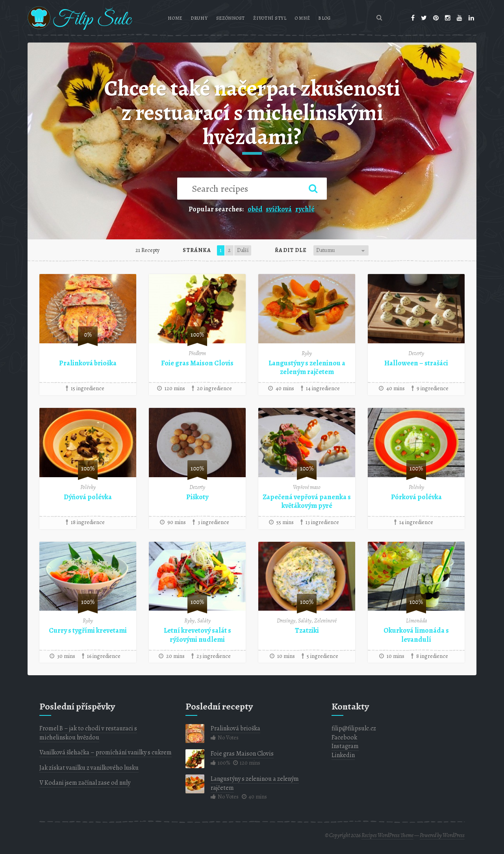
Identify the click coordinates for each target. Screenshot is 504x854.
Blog (324, 18)
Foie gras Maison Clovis (197, 363)
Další (243, 250)
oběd (255, 209)
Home (175, 18)
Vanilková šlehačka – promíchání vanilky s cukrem (106, 752)
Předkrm (197, 353)
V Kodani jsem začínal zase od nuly (85, 783)
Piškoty (197, 497)
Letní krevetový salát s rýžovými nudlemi (197, 635)
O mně (303, 18)
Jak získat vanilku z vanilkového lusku (89, 768)
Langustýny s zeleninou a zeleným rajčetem (307, 368)
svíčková (279, 209)
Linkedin (343, 755)
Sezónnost (231, 18)
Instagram (345, 746)
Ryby (307, 353)
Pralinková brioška (88, 363)
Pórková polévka (416, 497)
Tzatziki (307, 630)
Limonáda (416, 621)
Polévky (88, 487)
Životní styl (270, 18)
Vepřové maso (307, 487)
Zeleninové (325, 621)
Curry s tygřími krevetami (88, 630)
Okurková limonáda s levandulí (416, 635)
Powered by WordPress (442, 835)
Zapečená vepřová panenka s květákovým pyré (307, 501)
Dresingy (286, 621)
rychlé (305, 209)
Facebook (344, 737)
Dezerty (416, 353)
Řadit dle (291, 250)
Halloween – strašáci (416, 363)
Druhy (199, 18)
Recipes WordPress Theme (387, 835)
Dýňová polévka (88, 497)
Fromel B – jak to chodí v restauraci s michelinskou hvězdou (88, 733)
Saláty (204, 621)
